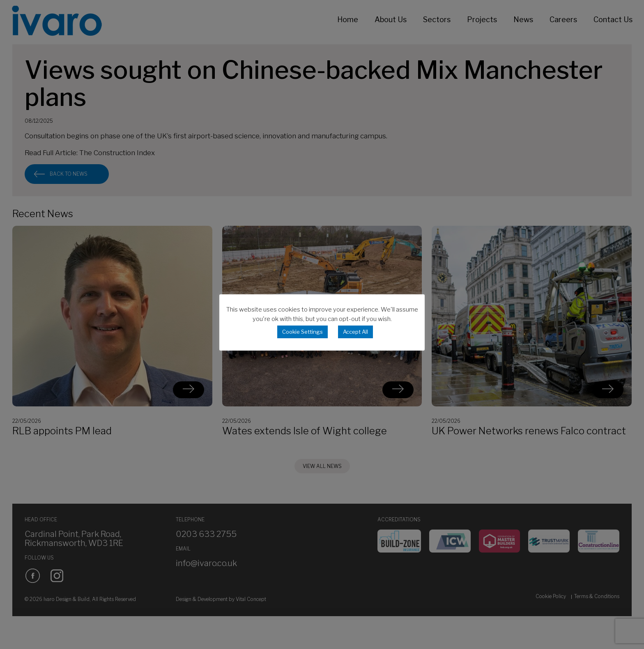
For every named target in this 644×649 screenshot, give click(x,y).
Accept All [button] (355, 332)
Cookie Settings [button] (302, 332)
